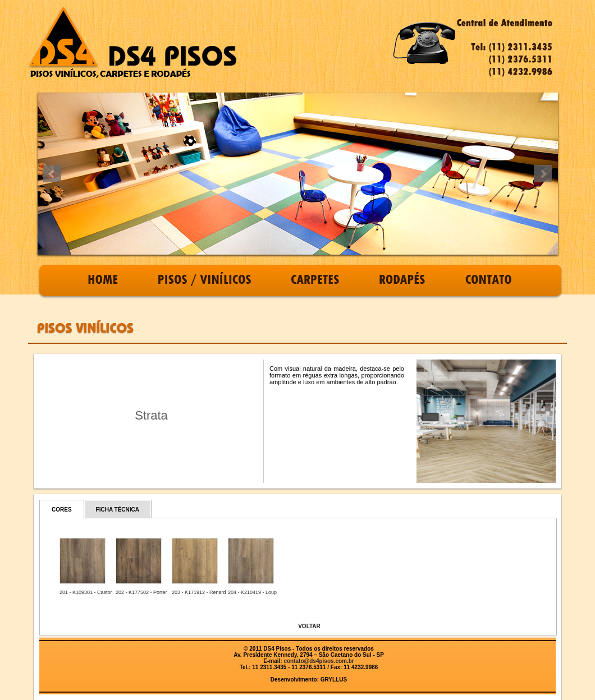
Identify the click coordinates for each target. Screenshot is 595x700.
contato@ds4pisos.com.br (319, 661)
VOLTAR (309, 626)
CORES (62, 510)
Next (543, 174)
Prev (52, 174)
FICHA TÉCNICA (118, 510)
